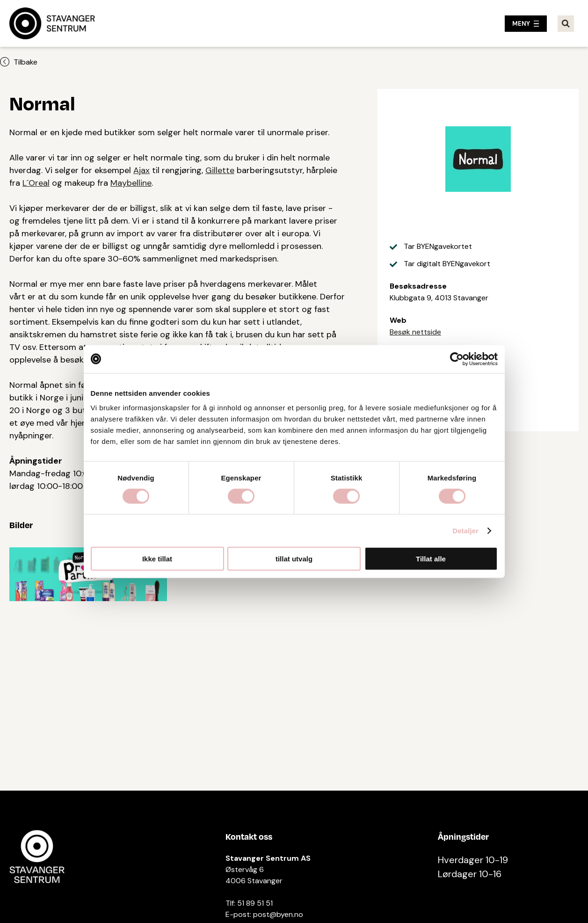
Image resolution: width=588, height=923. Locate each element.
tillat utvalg (294, 559)
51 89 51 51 (255, 903)
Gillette (220, 170)
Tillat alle (431, 559)
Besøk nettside (415, 332)
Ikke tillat (157, 559)
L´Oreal (36, 183)
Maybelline (131, 183)
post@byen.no (278, 914)
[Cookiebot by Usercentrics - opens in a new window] (457, 359)
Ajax (142, 170)
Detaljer (465, 530)
